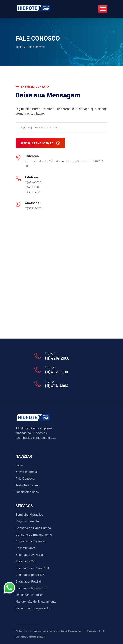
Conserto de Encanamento (34, 535)
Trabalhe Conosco (28, 485)
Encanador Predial (28, 582)
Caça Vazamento (27, 521)
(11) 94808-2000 (34, 208)
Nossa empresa (26, 472)
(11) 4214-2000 (33, 182)
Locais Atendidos (27, 492)
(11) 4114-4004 (33, 192)
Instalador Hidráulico (29, 595)
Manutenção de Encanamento (36, 602)
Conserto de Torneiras (31, 541)
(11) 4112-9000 (32, 187)
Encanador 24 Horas (30, 555)
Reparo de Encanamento (33, 608)
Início (19, 47)
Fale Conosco (25, 479)
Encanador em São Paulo (33, 568)
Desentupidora (26, 548)
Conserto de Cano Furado (33, 528)
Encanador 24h (26, 561)
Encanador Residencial (31, 588)
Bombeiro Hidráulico (29, 515)
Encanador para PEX (30, 575)
